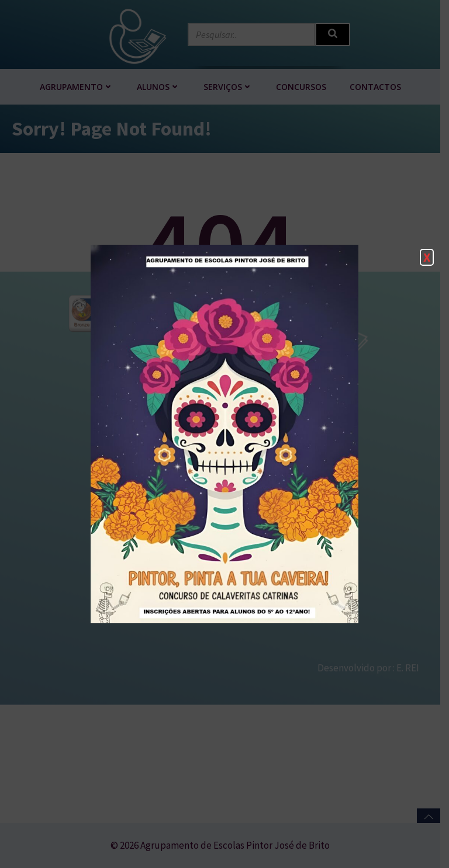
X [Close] (427, 257)
